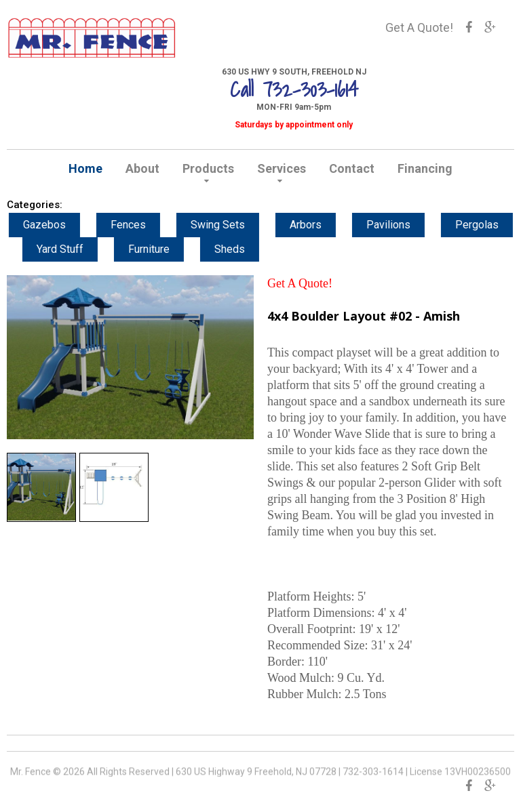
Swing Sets (231, 225)
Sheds (243, 249)
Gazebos (57, 225)
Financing (425, 168)
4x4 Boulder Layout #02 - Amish (364, 316)
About (142, 168)
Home (85, 168)
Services (282, 168)
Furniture (162, 249)
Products (208, 168)
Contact (352, 168)
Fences (141, 225)
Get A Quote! (419, 27)
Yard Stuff (73, 249)
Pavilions (401, 225)
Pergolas (490, 225)
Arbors (319, 225)
